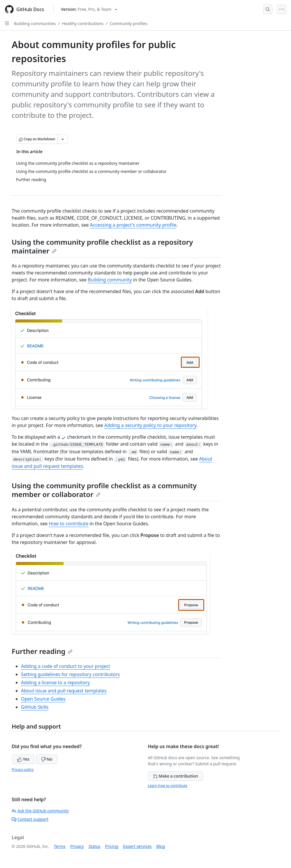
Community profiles (128, 23)
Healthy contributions (83, 23)
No (47, 759)
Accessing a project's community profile (133, 225)
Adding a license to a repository (55, 682)
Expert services (137, 846)
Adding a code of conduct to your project (66, 666)
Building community (110, 280)
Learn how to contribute (168, 786)
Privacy (77, 846)
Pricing (112, 846)
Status (95, 846)
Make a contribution (176, 776)
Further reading (42, 651)
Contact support (30, 819)
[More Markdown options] (63, 139)
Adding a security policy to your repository (150, 425)
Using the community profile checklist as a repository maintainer (102, 246)
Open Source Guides (43, 699)
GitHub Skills (35, 707)
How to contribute (69, 524)
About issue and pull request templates (64, 691)
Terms (60, 846)
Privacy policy (23, 770)
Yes (23, 759)
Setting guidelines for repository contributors (70, 674)
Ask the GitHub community (40, 811)
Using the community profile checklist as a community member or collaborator (104, 490)
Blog (161, 846)
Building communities (35, 23)
